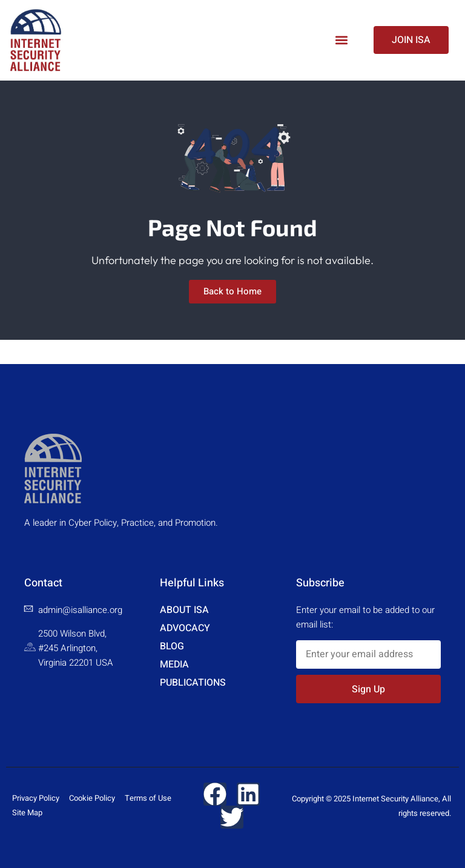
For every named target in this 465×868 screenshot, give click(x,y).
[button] (341, 40)
